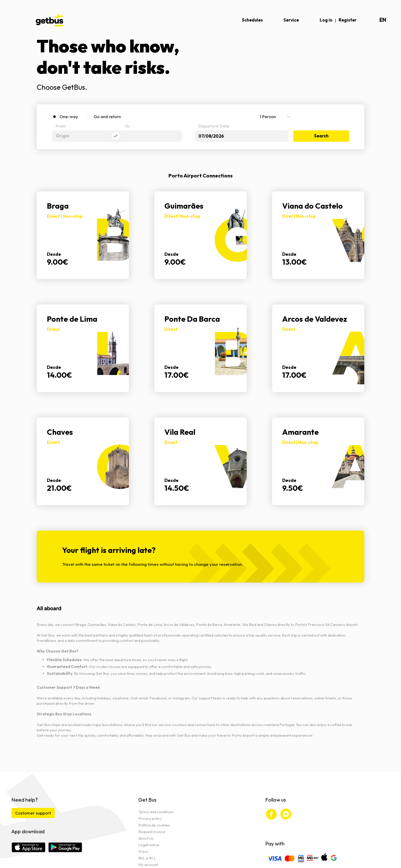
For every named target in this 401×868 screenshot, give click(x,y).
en (383, 20)
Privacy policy (150, 818)
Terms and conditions (156, 812)
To (127, 126)
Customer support (33, 813)
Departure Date (214, 126)
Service (291, 20)
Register (348, 20)
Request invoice (152, 832)
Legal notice (149, 845)
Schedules (252, 20)
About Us (146, 838)
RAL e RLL (147, 858)
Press (143, 851)
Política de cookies (154, 825)
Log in (326, 20)
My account (148, 865)
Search (321, 136)
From (61, 126)
